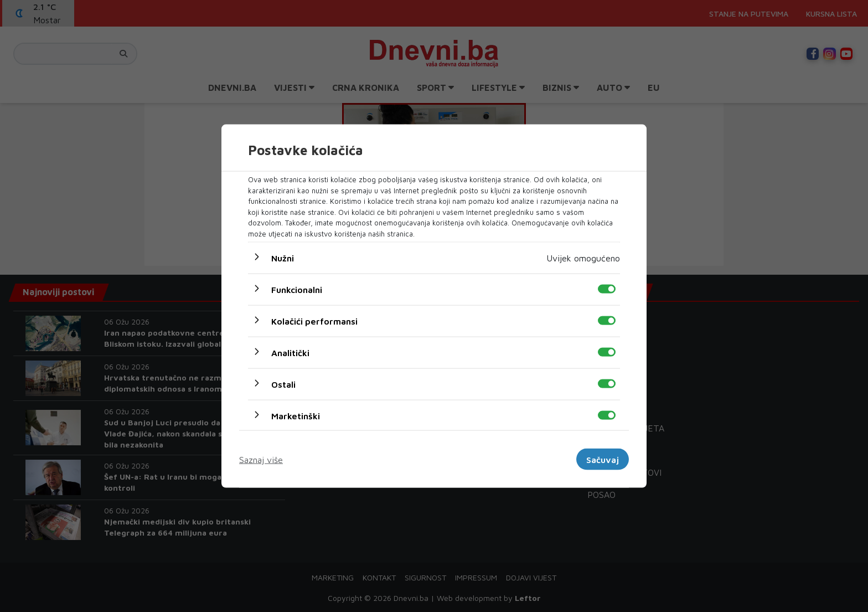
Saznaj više (261, 459)
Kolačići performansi (314, 321)
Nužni (283, 258)
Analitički (290, 353)
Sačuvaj (603, 459)
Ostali (283, 384)
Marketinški (296, 416)
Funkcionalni (297, 290)
